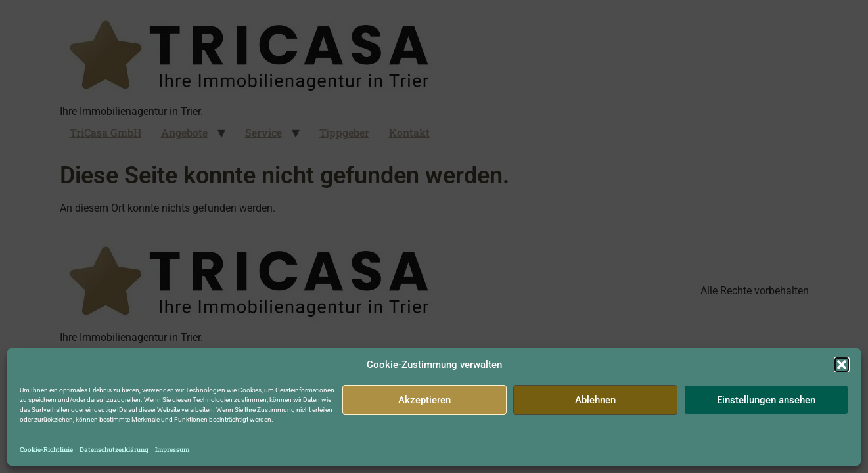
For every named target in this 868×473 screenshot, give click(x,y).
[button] (842, 365)
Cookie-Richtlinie (46, 450)
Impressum (172, 450)
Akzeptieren (424, 400)
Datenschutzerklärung (114, 450)
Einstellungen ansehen (766, 400)
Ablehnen (595, 400)
